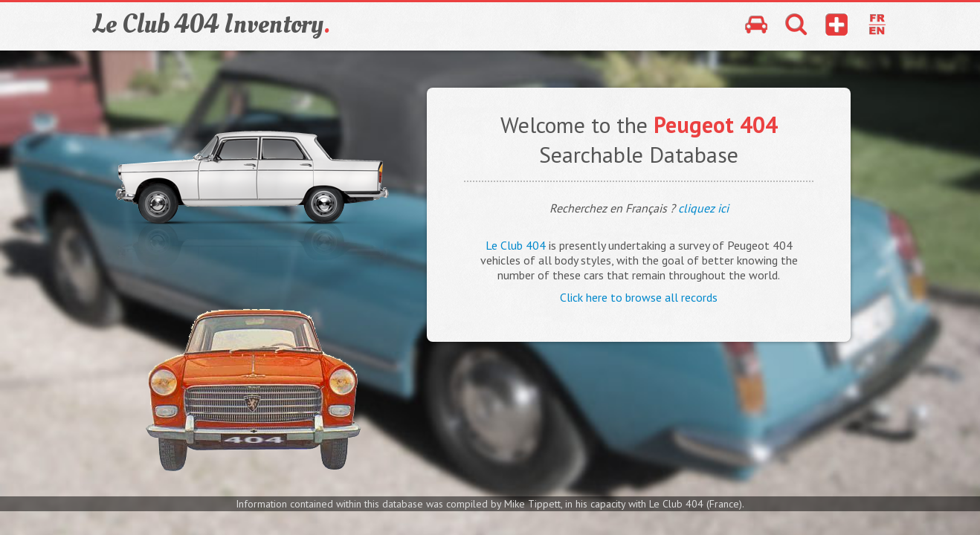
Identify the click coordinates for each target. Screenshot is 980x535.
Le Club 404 (516, 245)
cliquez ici (703, 208)
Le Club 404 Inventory (211, 25)
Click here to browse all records (639, 297)
